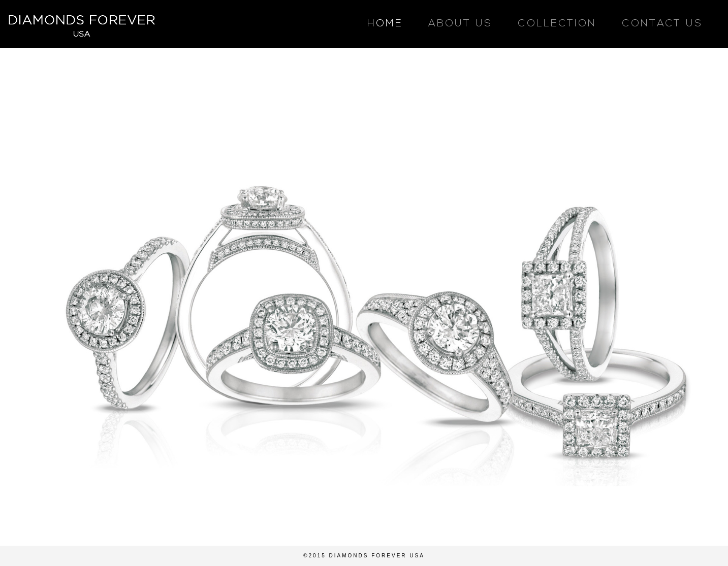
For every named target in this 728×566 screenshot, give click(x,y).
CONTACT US (662, 24)
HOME (385, 24)
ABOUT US (460, 24)
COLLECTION (557, 24)
